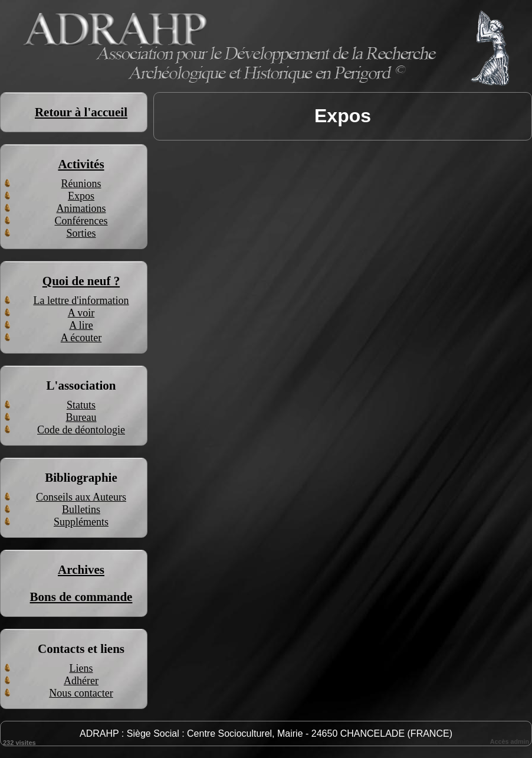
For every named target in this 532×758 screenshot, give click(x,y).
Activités (81, 164)
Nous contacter (81, 693)
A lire (81, 325)
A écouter (81, 338)
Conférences (81, 221)
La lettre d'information (81, 300)
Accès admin (510, 741)
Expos (81, 196)
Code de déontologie (81, 430)
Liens (81, 668)
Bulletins (81, 509)
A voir (81, 313)
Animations (81, 208)
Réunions (81, 184)
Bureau (81, 417)
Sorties (81, 233)
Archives (81, 570)
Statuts (81, 405)
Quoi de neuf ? (81, 281)
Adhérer (81, 681)
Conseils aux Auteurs (81, 497)
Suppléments (81, 522)
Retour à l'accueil (81, 112)
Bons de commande (81, 597)
